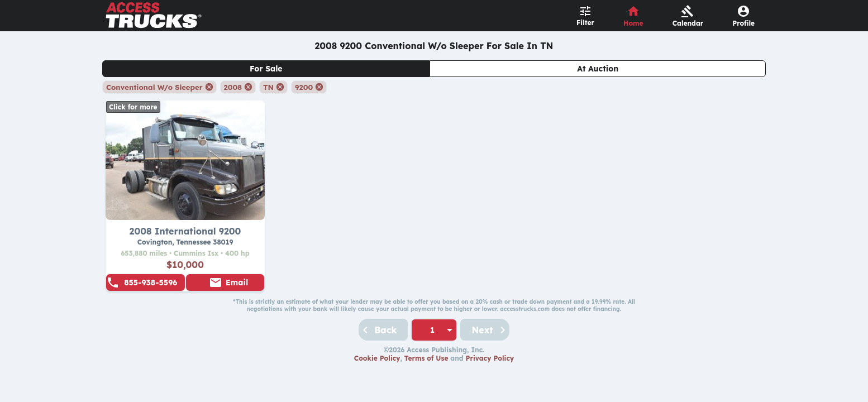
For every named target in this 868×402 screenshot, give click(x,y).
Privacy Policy (490, 358)
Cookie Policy (377, 358)
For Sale (266, 69)
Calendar (688, 23)
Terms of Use (426, 358)
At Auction (598, 69)
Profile (743, 23)
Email (237, 283)
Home (633, 23)
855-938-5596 (151, 283)
